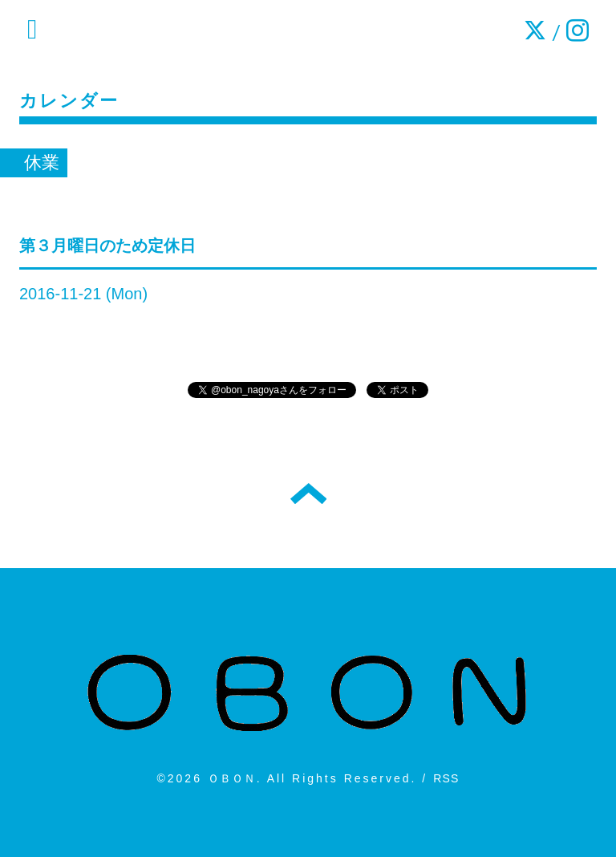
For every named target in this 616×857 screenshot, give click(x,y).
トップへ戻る (308, 493)
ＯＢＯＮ (232, 778)
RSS (446, 778)
